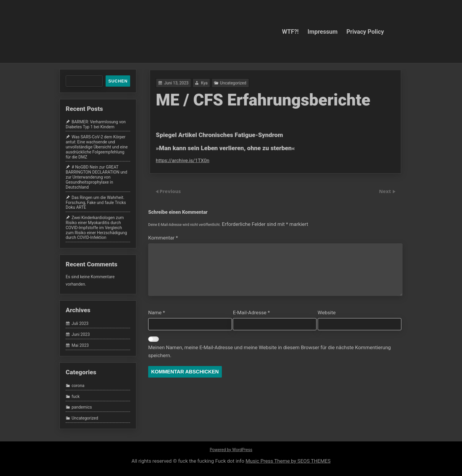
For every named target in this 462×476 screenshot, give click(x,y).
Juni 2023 (81, 334)
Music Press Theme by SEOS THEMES (288, 461)
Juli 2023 (80, 324)
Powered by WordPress (231, 450)
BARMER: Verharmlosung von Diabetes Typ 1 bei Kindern (96, 124)
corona (78, 386)
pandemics (82, 407)
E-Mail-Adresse (251, 313)
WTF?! (290, 31)
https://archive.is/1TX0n (186, 159)
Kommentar (163, 238)
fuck (76, 396)
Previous (170, 191)
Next (386, 191)
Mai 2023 (80, 345)
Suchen (118, 81)
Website (327, 313)
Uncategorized (235, 84)
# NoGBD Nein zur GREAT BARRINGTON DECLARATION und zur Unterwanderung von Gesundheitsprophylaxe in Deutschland (96, 177)
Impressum (323, 31)
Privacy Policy (365, 31)
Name (157, 313)
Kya (207, 84)
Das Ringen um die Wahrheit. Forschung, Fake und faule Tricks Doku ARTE (96, 203)
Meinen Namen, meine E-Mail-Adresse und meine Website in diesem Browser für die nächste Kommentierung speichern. (269, 351)
